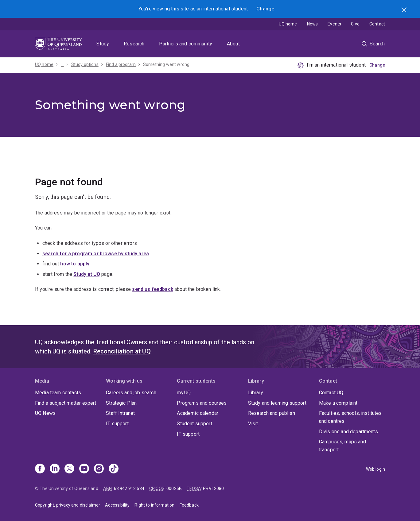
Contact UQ (331, 393)
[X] (69, 469)
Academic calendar (198, 413)
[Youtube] (84, 469)
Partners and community (186, 44)
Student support (194, 424)
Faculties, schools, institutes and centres (350, 417)
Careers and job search (131, 393)
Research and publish (272, 413)
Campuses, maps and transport (342, 446)
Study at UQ (87, 274)
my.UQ (184, 393)
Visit (253, 424)
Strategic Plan (121, 403)
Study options (85, 64)
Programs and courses (202, 403)
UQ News (45, 413)
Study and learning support (277, 403)
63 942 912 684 (129, 488)
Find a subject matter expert (66, 403)
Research (134, 44)
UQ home (288, 24)
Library (256, 393)
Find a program (121, 64)
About (233, 44)
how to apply (75, 264)
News (313, 24)
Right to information (154, 505)
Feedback (189, 505)
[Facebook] (40, 469)
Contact (377, 24)
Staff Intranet (120, 413)
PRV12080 (213, 488)
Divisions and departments (348, 432)
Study (103, 44)
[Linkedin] (55, 469)
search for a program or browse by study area (96, 254)
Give (355, 24)
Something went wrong (166, 64)
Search (405, 10)
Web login (375, 469)
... (62, 64)
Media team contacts (58, 393)
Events (334, 24)
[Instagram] (99, 469)
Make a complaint (338, 403)
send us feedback (153, 289)
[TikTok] (114, 469)
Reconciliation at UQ (122, 351)
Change (265, 9)
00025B (174, 488)
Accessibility (117, 505)
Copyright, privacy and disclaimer (68, 505)
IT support (117, 424)
